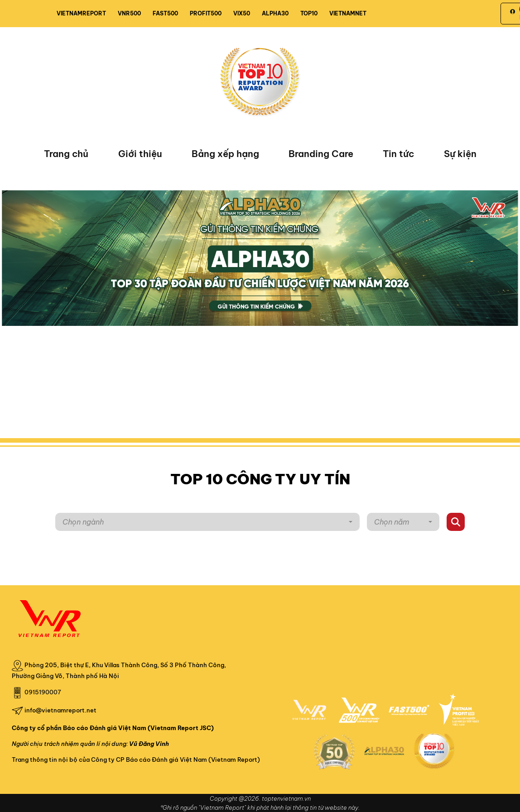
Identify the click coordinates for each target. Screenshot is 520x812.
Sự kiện (460, 154)
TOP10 (309, 13)
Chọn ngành (83, 522)
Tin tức (398, 154)
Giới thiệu (140, 154)
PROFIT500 (206, 13)
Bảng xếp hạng (225, 154)
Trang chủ (66, 154)
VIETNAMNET (348, 13)
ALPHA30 (275, 13)
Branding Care (321, 154)
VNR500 (129, 13)
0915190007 (43, 692)
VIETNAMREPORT (81, 13)
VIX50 (242, 13)
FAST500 (165, 13)
